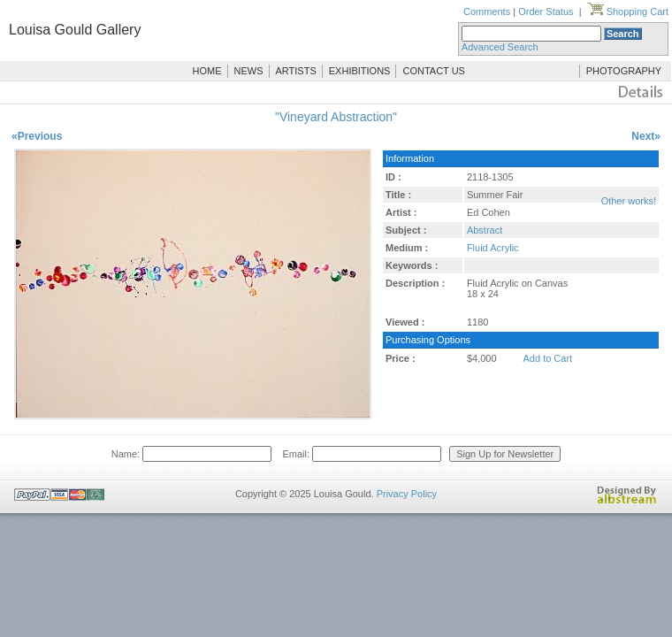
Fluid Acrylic (493, 248)
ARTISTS (296, 71)
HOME (207, 71)
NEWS (249, 71)
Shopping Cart (628, 12)
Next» (646, 136)
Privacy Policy (407, 494)
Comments (487, 12)
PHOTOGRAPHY (624, 71)
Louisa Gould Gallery (75, 30)
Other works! (629, 201)
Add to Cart (548, 358)
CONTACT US (434, 71)
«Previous (37, 136)
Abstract (485, 230)
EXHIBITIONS (360, 71)
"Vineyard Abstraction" (336, 117)
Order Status (546, 12)
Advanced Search (500, 47)
